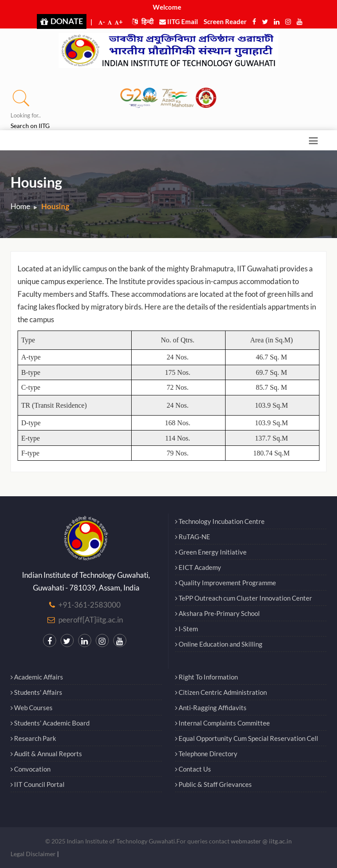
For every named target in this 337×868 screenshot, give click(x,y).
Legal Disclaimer (33, 854)
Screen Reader (225, 21)
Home (20, 206)
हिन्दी (143, 21)
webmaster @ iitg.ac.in (261, 841)
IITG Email (179, 21)
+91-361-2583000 (90, 605)
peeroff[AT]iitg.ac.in (91, 620)
